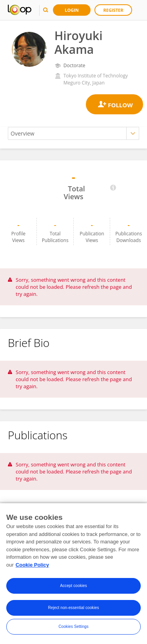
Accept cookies (73, 587)
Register (113, 10)
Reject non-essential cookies (73, 609)
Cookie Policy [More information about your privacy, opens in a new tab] (32, 566)
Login (72, 10)
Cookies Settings (73, 628)
